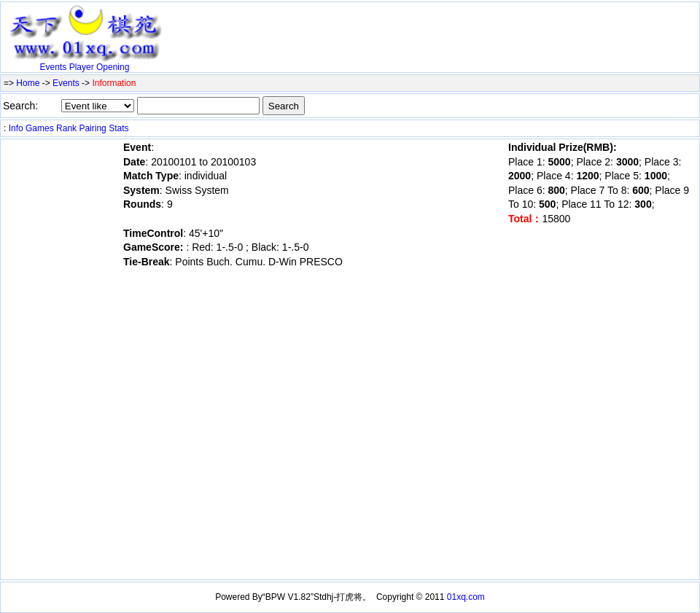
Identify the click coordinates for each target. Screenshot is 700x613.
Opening (113, 67)
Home (28, 83)
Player (82, 67)
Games (40, 128)
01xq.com (466, 597)
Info (16, 128)
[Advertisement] (339, 27)
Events (54, 67)
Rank (66, 128)
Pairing (92, 128)
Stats (118, 128)
